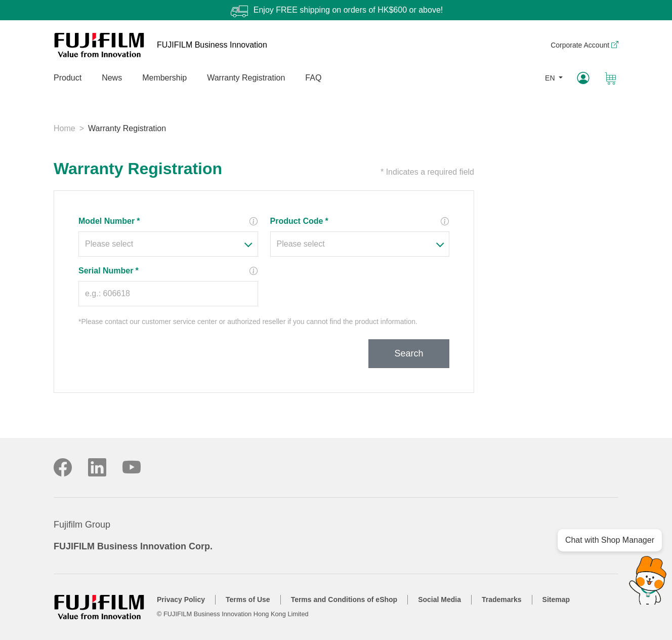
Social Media (439, 599)
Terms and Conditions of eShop (344, 599)
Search (409, 353)
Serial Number (109, 271)
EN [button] (551, 78)
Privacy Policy (181, 599)
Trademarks (502, 599)
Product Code (299, 221)
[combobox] (168, 244)
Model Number (109, 221)
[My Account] (583, 78)
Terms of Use (248, 599)
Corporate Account (584, 45)
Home (65, 128)
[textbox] (162, 244)
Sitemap (556, 599)
